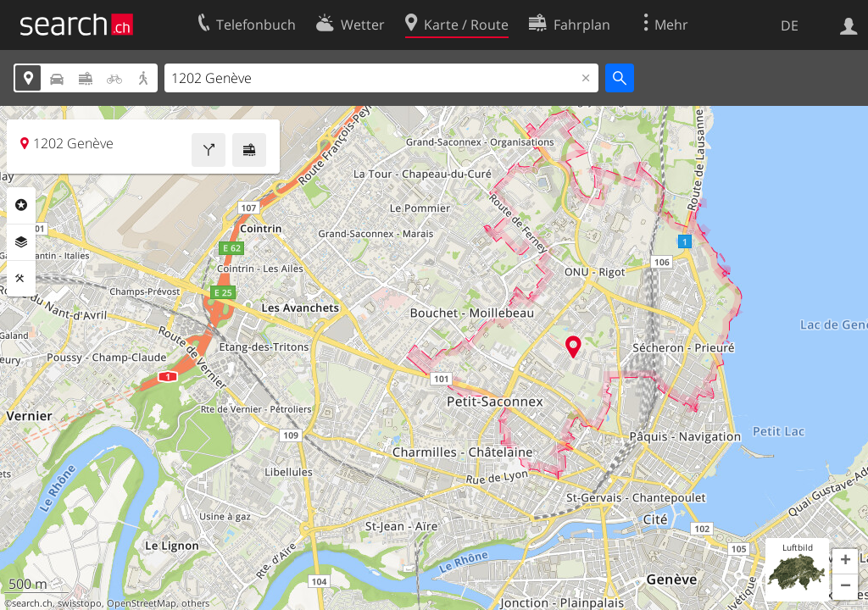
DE (790, 25)
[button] (845, 562)
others (195, 603)
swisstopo (80, 603)
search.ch (32, 603)
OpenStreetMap (142, 603)
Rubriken (21, 205)
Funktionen (21, 279)
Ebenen (21, 242)
